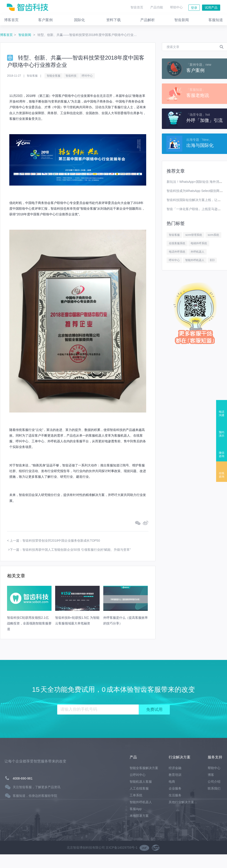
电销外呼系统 (199, 243)
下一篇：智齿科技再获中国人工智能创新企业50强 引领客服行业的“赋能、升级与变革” (70, 550)
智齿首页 (137, 7)
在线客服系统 (177, 243)
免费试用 (154, 709)
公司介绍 (214, 782)
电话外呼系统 (177, 252)
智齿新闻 (25, 35)
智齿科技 (71, 76)
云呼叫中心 (138, 775)
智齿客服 (174, 235)
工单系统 (136, 795)
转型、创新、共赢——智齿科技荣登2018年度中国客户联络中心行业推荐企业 (89, 35)
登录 (194, 8)
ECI (212, 260)
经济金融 (175, 768)
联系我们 (214, 788)
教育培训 (175, 775)
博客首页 (6, 35)
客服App (136, 809)
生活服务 (175, 795)
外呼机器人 (197, 252)
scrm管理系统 (194, 235)
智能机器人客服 (141, 782)
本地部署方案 (139, 816)
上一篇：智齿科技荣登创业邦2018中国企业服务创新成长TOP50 (55, 541)
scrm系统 (213, 235)
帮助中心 (176, 7)
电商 (172, 782)
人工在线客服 (139, 788)
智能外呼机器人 (195, 260)
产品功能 (157, 7)
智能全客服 (54, 76)
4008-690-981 (23, 778)
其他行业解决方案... (183, 802)
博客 (211, 775)
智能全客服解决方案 (144, 768)
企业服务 (175, 788)
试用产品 (211, 8)
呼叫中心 (87, 76)
